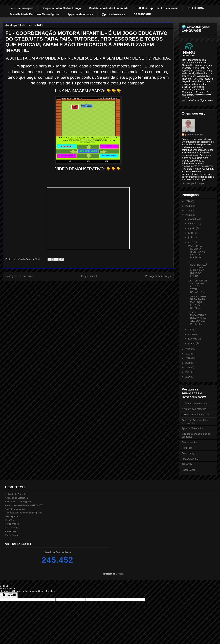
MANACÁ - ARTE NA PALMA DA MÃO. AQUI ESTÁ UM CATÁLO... (197, 302)
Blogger (119, 574)
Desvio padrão (189, 442)
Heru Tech (187, 448)
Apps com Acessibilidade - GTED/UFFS (24, 505)
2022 (188, 349)
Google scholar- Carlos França (61, 8)
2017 (188, 372)
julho (191, 233)
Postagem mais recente (19, 276)
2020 (188, 358)
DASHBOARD (142, 14)
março (192, 334)
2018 (188, 367)
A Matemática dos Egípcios (196, 415)
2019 (188, 363)
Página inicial (89, 276)
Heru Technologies (21, 8)
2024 (188, 210)
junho (191, 237)
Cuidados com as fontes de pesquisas (24, 513)
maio (191, 242)
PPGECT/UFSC (190, 459)
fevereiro (193, 339)
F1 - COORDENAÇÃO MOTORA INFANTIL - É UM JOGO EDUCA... (197, 269)
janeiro (192, 343)
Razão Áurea (189, 470)
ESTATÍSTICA (195, 8)
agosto (192, 228)
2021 (188, 354)
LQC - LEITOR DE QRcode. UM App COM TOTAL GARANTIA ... (197, 286)
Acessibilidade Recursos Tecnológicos (34, 14)
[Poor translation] (12, 595)
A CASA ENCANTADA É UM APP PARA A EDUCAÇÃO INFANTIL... (197, 318)
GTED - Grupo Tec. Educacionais (158, 8)
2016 (188, 377)
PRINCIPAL (188, 464)
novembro (194, 219)
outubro (192, 224)
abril (191, 330)
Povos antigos (189, 453)
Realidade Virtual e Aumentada (109, 8)
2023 (188, 215)
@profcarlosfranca (114, 14)
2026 (188, 201)
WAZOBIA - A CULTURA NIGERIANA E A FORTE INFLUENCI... (196, 252)
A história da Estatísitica (194, 403)
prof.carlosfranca (195, 135)
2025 (188, 206)
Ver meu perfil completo (194, 183)
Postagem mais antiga (158, 276)
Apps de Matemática (80, 14)
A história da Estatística (194, 409)
